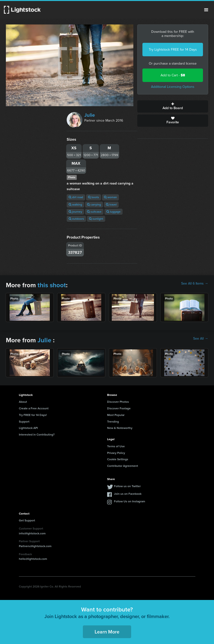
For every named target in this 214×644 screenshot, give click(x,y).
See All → (201, 339)
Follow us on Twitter (127, 486)
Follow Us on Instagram (130, 501)
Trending (113, 422)
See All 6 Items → (195, 284)
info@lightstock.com (32, 533)
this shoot (52, 285)
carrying (94, 205)
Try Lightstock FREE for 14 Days (173, 50)
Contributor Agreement (123, 466)
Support (24, 422)
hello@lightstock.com (33, 559)
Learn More (107, 632)
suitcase (94, 212)
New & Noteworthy (120, 428)
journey (75, 212)
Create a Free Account (34, 408)
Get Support (27, 520)
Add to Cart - (173, 75)
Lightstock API (28, 428)
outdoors (76, 219)
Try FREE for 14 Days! (33, 415)
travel (111, 205)
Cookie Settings (118, 459)
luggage (113, 212)
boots (94, 197)
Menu (206, 10)
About (23, 402)
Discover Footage (119, 408)
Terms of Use (116, 446)
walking (75, 205)
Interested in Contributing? (37, 435)
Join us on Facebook (128, 494)
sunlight (96, 219)
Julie (90, 115)
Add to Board (173, 106)
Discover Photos (118, 402)
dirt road (76, 197)
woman (110, 197)
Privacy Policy (116, 453)
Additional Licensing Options (173, 87)
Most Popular (116, 415)
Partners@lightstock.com (35, 546)
